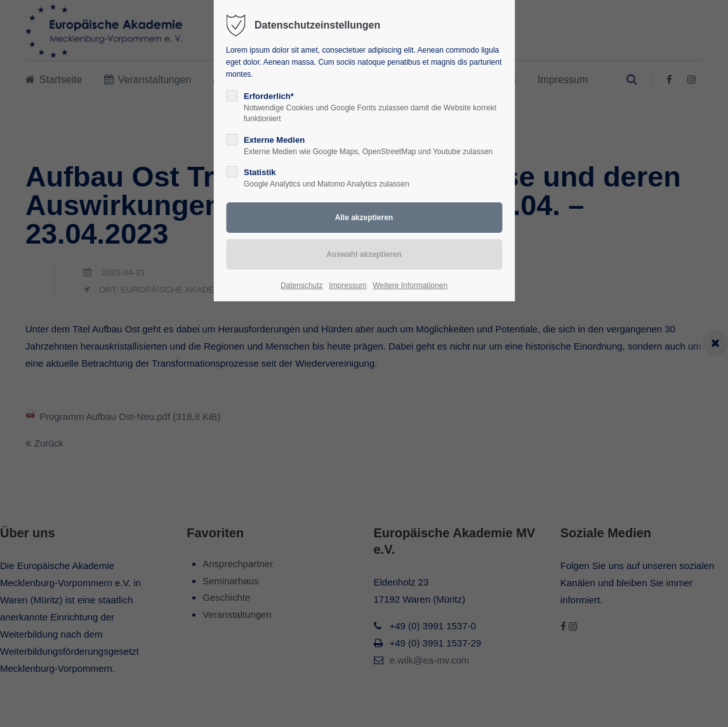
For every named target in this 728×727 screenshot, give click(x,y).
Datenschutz (302, 285)
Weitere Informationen (410, 285)
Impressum (347, 285)
